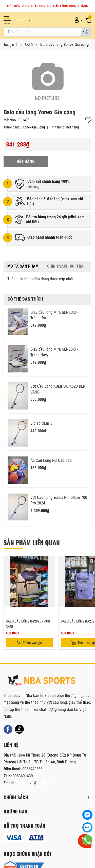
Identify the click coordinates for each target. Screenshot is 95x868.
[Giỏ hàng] (88, 20)
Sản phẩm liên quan (32, 542)
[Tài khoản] (78, 20)
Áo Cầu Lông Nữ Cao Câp (51, 460)
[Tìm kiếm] (86, 32)
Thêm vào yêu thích (88, 120)
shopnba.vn (23, 20)
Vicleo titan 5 (41, 423)
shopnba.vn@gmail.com (34, 783)
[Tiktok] (19, 729)
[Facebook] (8, 729)
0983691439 (23, 776)
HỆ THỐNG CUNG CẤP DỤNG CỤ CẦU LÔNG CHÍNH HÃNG (48, 6)
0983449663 (32, 769)
